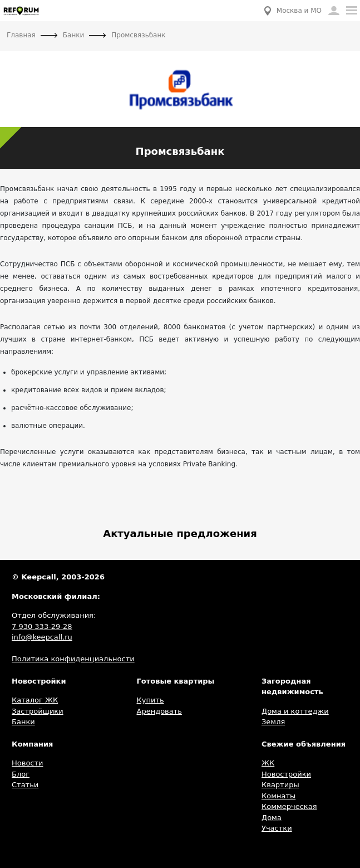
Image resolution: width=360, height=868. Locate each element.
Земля (273, 722)
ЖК (268, 763)
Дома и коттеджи (295, 711)
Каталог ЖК (35, 700)
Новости (28, 763)
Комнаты (278, 796)
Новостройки (286, 774)
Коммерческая (289, 806)
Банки (23, 722)
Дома (272, 818)
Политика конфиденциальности (73, 659)
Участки (277, 828)
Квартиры (280, 785)
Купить (151, 700)
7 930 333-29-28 (42, 626)
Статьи (25, 785)
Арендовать (159, 711)
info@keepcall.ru (42, 637)
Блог (21, 774)
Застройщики (38, 711)
